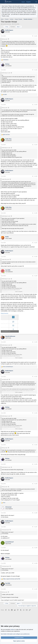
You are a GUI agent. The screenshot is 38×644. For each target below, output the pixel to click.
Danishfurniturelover (7, 24)
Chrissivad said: (5, 530)
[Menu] (2, 2)
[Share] (33, 36)
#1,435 (36, 484)
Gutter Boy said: (5, 179)
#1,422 (36, 70)
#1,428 (36, 257)
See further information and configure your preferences (15, 634)
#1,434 (36, 464)
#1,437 (36, 527)
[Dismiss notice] (36, 6)
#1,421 (36, 36)
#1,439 (36, 563)
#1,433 (36, 445)
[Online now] (4, 273)
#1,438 (36, 548)
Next (19, 27)
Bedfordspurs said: (6, 73)
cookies (12, 629)
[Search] (36, 2)
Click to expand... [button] (19, 292)
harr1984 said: (5, 380)
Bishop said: (5, 39)
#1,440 (36, 589)
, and (12, 579)
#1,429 (36, 276)
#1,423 (36, 105)
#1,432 (36, 413)
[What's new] (33, 2)
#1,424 (36, 145)
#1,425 (36, 176)
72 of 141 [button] (13, 27)
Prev (6, 27)
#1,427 (36, 243)
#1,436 (36, 513)
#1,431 (36, 377)
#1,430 (36, 342)
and (6, 135)
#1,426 (36, 213)
